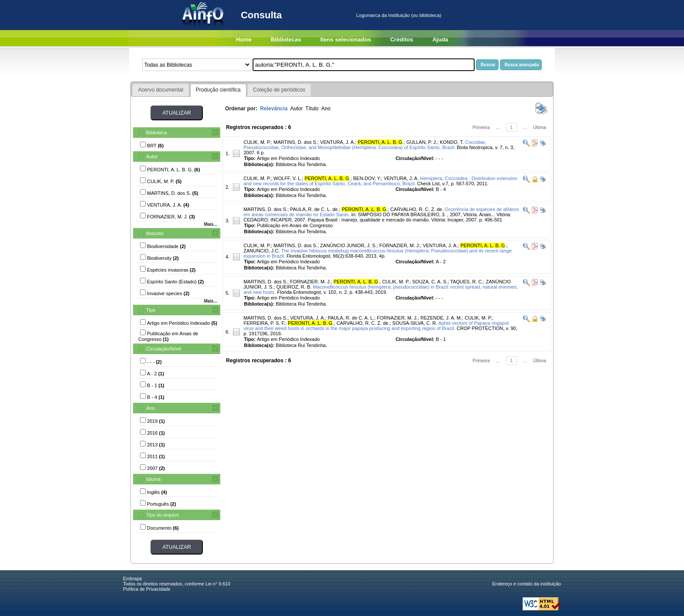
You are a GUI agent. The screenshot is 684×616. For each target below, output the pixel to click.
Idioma (153, 479)
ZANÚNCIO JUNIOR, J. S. (349, 245)
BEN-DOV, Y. (367, 178)
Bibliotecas (286, 39)
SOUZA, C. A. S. (430, 282)
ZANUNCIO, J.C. (262, 251)
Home (244, 39)
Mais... (210, 224)
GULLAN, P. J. (422, 142)
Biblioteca (157, 133)
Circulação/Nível (164, 349)
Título (312, 109)
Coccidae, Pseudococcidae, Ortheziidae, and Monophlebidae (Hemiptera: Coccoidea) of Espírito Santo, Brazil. (365, 145)
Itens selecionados (345, 39)
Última (540, 127)
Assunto (155, 233)
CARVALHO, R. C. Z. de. (417, 209)
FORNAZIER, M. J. (400, 245)
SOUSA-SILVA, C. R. (415, 323)
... (498, 127)
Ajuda (440, 39)
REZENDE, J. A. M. (441, 318)
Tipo (151, 310)
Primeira (481, 127)
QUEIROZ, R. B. (294, 287)
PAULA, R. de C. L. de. (315, 209)
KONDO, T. (452, 142)
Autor (152, 157)
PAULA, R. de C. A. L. (351, 318)
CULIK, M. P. (257, 142)
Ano (150, 408)
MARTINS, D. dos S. (296, 142)
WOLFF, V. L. (288, 178)
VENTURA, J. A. (338, 142)
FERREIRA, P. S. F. (264, 323)
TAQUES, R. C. (467, 282)
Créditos (402, 39)
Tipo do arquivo (162, 515)
